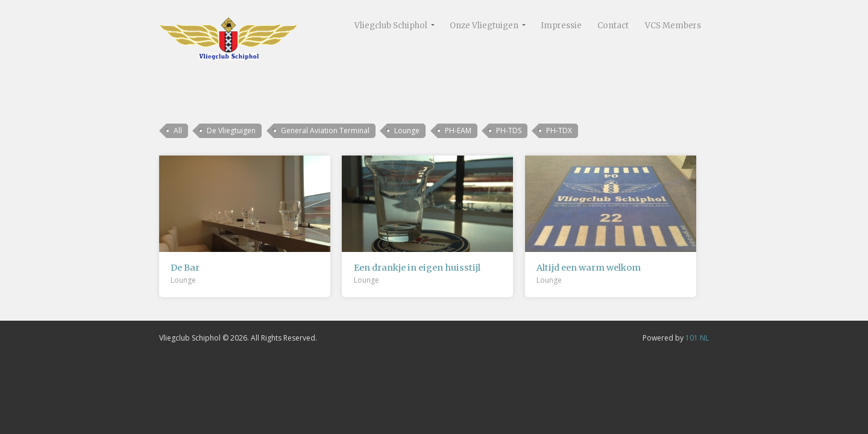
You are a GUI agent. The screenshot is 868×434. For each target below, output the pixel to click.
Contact (613, 26)
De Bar (185, 268)
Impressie (561, 26)
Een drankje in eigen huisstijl (417, 268)
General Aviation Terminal (325, 131)
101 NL (697, 338)
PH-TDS (509, 131)
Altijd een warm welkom (589, 268)
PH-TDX (559, 131)
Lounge (407, 131)
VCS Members (673, 26)
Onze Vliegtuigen (484, 26)
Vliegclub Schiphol (391, 26)
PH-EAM (458, 131)
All (178, 131)
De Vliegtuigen (231, 131)
